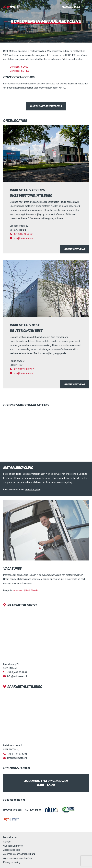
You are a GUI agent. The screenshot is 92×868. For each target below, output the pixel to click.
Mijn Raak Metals (71, 7)
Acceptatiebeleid (12, 850)
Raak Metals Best (22, 605)
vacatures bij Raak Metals (25, 591)
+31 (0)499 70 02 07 (24, 369)
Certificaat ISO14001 (20, 71)
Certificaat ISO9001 (20, 67)
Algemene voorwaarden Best (18, 858)
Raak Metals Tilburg (25, 687)
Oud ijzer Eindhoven (13, 846)
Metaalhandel (10, 837)
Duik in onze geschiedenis (46, 106)
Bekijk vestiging (75, 249)
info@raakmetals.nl (24, 238)
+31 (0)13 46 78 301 (24, 234)
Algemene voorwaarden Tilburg (19, 854)
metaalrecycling (33, 490)
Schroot (7, 842)
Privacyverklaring (12, 862)
